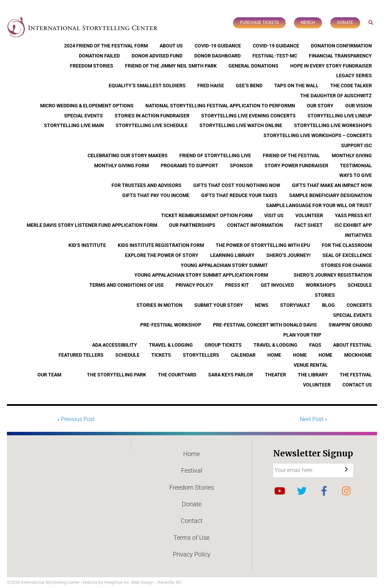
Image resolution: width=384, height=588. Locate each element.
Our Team (49, 375)
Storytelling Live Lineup (340, 116)
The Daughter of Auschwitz (336, 96)
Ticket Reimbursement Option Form (207, 215)
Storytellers (201, 355)
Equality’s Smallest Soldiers (147, 86)
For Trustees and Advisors (146, 185)
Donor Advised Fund (157, 56)
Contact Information (255, 225)
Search (371, 22)
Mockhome (358, 355)
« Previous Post (76, 419)
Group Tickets (223, 345)
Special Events (83, 116)
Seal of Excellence (347, 255)
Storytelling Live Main (74, 125)
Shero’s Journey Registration (333, 275)
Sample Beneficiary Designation (331, 195)
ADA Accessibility (115, 345)
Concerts (359, 305)
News (262, 305)
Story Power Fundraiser (296, 166)
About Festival (352, 345)
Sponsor (241, 166)
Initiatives (358, 235)
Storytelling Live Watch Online (241, 125)
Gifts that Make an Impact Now (332, 185)
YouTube (280, 491)
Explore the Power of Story (162, 255)
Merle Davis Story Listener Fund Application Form (92, 225)
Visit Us (274, 215)
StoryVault (295, 305)
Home (274, 355)
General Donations (253, 66)
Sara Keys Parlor (231, 375)
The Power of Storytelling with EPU (263, 245)
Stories (325, 295)
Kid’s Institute (87, 245)
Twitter (302, 491)
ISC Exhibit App (353, 225)
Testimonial (356, 166)
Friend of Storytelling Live (215, 155)
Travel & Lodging (171, 345)
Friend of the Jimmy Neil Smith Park (171, 66)
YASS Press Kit (353, 215)
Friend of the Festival (291, 155)
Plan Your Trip (302, 335)
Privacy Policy (194, 285)
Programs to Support (189, 166)
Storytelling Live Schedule (152, 125)
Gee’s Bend (249, 86)
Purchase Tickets (259, 23)
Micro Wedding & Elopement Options (87, 106)
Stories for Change (346, 265)
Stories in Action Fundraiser (152, 116)
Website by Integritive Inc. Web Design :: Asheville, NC (132, 582)
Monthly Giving (352, 155)
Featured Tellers (81, 355)
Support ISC (356, 145)
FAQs (315, 345)
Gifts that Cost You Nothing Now (237, 185)
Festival (192, 470)
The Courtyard (177, 375)
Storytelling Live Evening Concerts (248, 116)
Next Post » (314, 419)
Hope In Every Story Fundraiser (331, 66)
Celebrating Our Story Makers (128, 155)
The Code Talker (351, 86)
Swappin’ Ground (350, 325)
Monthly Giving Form (122, 166)
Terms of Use (191, 538)
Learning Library (232, 255)
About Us (171, 46)
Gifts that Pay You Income (156, 195)
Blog (328, 305)
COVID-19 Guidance (218, 46)
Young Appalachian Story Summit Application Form (201, 275)
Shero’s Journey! (288, 255)
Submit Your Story (219, 305)
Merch (308, 23)
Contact (192, 521)
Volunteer (309, 215)
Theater (275, 375)
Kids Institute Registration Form (161, 245)
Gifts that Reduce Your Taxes (239, 195)
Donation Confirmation (341, 46)
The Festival (356, 375)
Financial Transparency (340, 56)
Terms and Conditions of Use (127, 285)
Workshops (321, 285)
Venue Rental (311, 365)
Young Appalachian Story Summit (224, 265)
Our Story (320, 106)
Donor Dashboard (217, 56)
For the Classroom (347, 245)
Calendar (243, 355)
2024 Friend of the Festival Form (106, 46)
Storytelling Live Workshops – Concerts (318, 135)
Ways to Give (356, 175)
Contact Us (357, 385)
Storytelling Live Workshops (333, 125)
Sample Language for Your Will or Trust (319, 205)
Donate (345, 23)
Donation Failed (99, 56)
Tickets (161, 355)
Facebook (324, 491)
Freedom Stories (92, 66)
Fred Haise (211, 86)
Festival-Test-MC (275, 56)
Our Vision (359, 106)
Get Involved (277, 285)
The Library (313, 375)
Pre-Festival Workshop (171, 325)
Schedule (360, 285)
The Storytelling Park (117, 375)
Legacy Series (354, 75)
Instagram (346, 491)
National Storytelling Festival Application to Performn (220, 106)
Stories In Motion (159, 305)
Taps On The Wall (296, 86)
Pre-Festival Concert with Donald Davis (265, 325)
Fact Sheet (309, 225)
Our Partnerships (192, 225)
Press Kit (237, 285)
